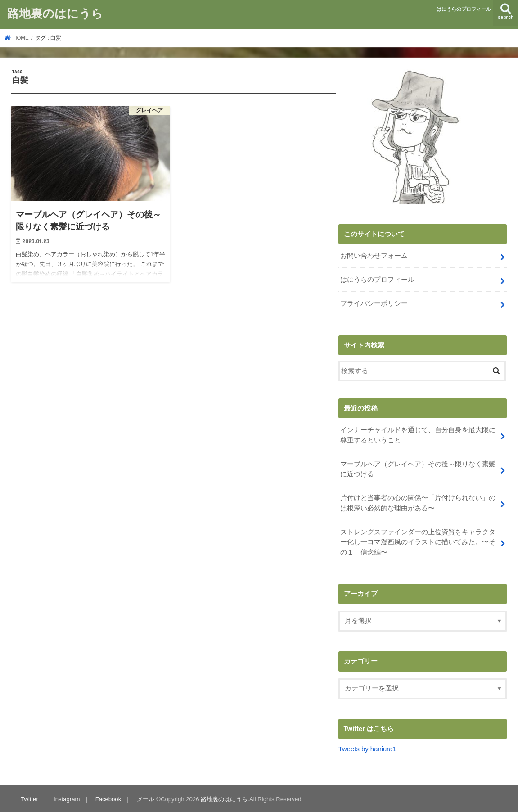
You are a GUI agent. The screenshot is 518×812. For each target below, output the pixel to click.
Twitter (29, 798)
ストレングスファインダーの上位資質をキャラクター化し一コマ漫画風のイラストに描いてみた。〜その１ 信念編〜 (418, 541)
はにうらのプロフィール (464, 9)
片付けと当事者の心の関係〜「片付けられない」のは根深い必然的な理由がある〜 (418, 502)
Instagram (67, 798)
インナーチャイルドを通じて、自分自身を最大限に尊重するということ (418, 435)
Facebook (108, 798)
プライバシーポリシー (374, 303)
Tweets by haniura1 (367, 748)
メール (145, 798)
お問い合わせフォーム (374, 256)
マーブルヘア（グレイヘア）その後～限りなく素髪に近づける (418, 469)
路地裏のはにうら (55, 13)
